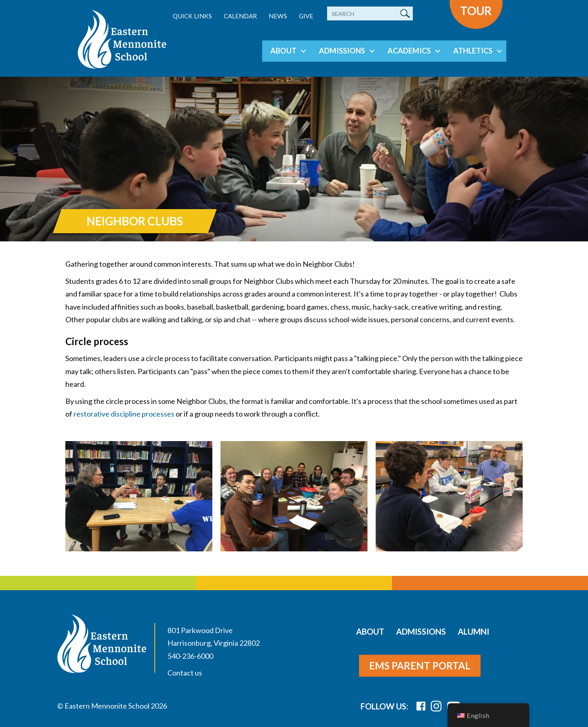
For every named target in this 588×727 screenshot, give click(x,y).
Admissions (342, 51)
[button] (303, 51)
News (278, 16)
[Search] (370, 13)
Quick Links (192, 16)
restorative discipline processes (124, 414)
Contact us (185, 673)
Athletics (473, 51)
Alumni (473, 631)
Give (306, 16)
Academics (409, 51)
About (283, 51)
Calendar (240, 16)
